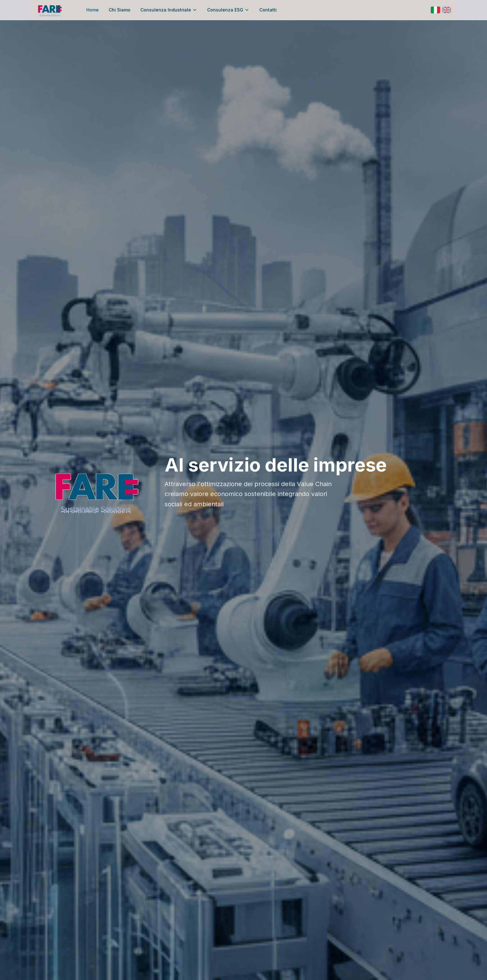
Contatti (268, 10)
